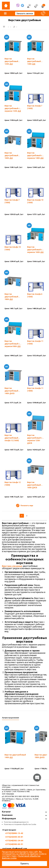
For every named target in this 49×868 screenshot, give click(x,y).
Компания (7, 815)
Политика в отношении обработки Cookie (20, 824)
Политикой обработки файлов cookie (21, 857)
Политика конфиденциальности (16, 822)
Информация (9, 818)
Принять (25, 864)
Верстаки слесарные (12, 566)
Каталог (6, 812)
